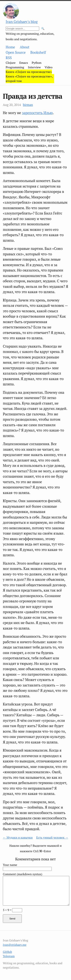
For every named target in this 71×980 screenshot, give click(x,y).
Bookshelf (38, 52)
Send (12, 919)
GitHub (7, 952)
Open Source (16, 52)
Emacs (24, 63)
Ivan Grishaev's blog (22, 22)
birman (28, 105)
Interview (34, 67)
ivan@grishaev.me (15, 945)
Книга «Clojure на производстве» (29, 72)
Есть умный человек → (52, 838)
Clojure (11, 63)
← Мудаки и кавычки (18, 838)
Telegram (9, 956)
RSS (9, 58)
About (25, 47)
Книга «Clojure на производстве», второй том (29, 79)
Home (10, 47)
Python (37, 63)
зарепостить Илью (37, 113)
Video (49, 67)
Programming (15, 67)
